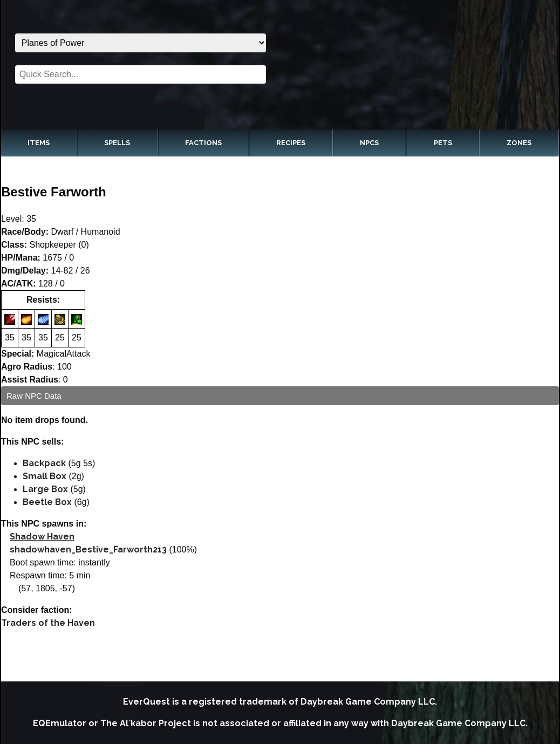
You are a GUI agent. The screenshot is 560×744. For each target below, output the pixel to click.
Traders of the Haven (48, 623)
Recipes (291, 143)
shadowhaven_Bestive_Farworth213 (88, 550)
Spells (117, 143)
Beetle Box (47, 502)
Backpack (44, 463)
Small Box (45, 476)
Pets (443, 143)
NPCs (369, 143)
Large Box (45, 489)
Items (39, 143)
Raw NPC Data (34, 396)
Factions (203, 143)
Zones (519, 143)
